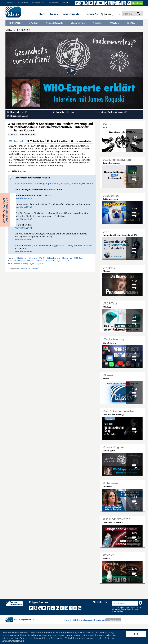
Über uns (10, 3)
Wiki (75, 620)
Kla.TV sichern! (23, 3)
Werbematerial (38, 3)
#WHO (42, 258)
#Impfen (97, 23)
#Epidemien (22, 258)
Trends (55, 14)
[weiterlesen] (56, 165)
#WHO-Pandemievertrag (18, 264)
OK (136, 634)
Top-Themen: (14, 23)
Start (43, 14)
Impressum (89, 620)
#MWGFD (115, 23)
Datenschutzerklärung (13, 641)
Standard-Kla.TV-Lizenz (29, 269)
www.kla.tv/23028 (23, 198)
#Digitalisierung (53, 258)
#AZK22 (33, 23)
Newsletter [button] (137, 3)
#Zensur (40, 261)
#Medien (31, 261)
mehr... (131, 23)
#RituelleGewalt (54, 23)
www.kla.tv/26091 (23, 240)
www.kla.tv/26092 (23, 251)
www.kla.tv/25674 (23, 228)
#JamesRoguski (37, 264)
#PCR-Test (78, 258)
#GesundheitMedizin (16, 261)
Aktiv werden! (53, 3)
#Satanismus (78, 23)
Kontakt (65, 3)
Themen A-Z (91, 14)
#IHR (67, 261)
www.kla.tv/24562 (23, 219)
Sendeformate (72, 14)
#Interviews (67, 258)
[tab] (16, 141)
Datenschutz (99, 620)
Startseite (68, 620)
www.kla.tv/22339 (23, 207)
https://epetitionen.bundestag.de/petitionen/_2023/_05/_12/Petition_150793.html (54, 184)
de (111, 14)
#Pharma (33, 258)
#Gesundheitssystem (54, 261)
